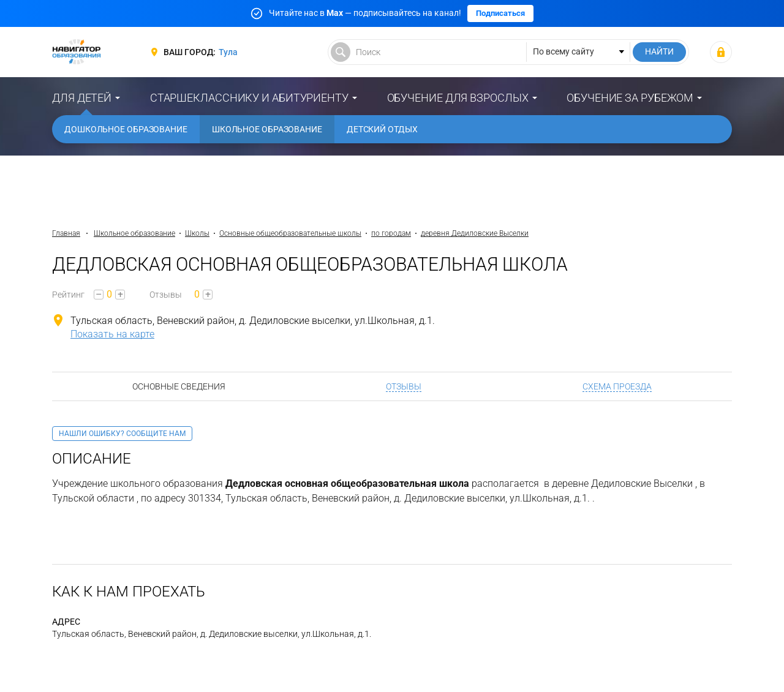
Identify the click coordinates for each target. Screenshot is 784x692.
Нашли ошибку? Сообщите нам (122, 434)
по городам (391, 233)
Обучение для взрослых (458, 98)
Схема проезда (617, 386)
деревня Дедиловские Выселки (475, 233)
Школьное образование (267, 129)
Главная (66, 233)
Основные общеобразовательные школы (290, 233)
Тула (228, 52)
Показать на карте (112, 334)
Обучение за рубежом (630, 98)
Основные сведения (179, 386)
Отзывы (404, 386)
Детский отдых (382, 129)
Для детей (82, 98)
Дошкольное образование (126, 129)
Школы (197, 233)
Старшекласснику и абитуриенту (249, 98)
